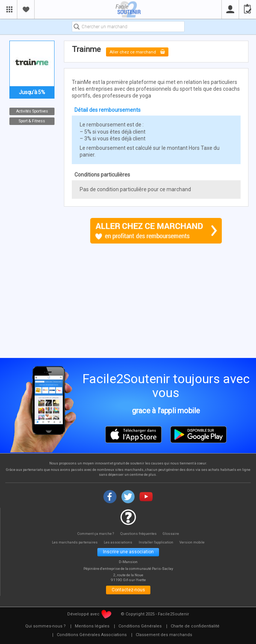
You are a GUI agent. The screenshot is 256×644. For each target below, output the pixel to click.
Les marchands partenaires (72, 543)
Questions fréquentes (139, 534)
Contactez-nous (128, 592)
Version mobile (196, 543)
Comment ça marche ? (95, 534)
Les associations (118, 543)
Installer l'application (158, 543)
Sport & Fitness (32, 121)
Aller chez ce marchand (140, 52)
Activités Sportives (32, 111)
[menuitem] (45, 629)
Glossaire (173, 534)
